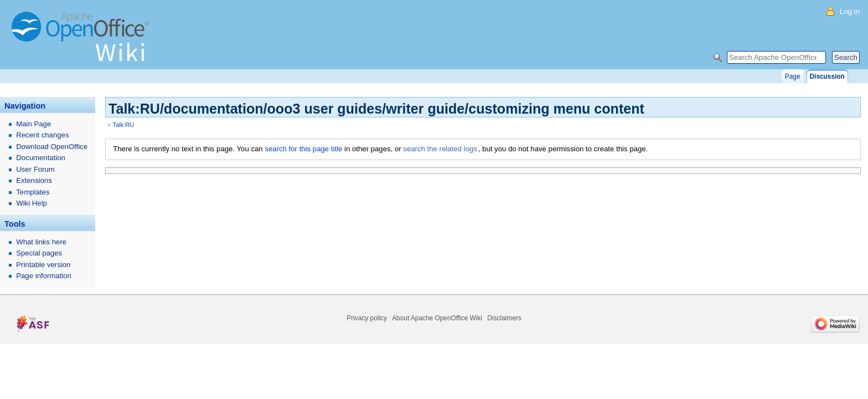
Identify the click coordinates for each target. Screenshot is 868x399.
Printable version (43, 265)
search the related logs (440, 149)
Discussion (827, 76)
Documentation (41, 158)
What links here (41, 242)
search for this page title (303, 149)
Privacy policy (367, 318)
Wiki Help (32, 203)
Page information (44, 276)
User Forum (35, 169)
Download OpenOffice (52, 147)
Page (793, 76)
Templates (33, 192)
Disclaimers (504, 318)
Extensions (34, 180)
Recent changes (42, 135)
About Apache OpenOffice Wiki (437, 318)
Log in (850, 11)
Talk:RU (123, 125)
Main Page (33, 124)
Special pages (39, 253)
